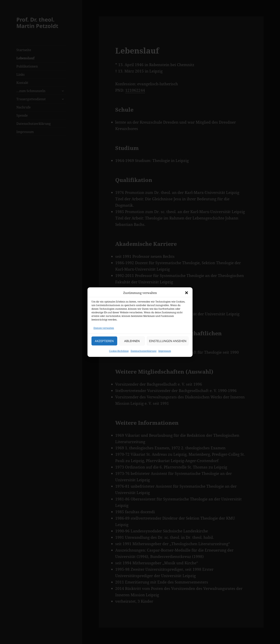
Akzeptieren (104, 341)
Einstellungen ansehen (168, 341)
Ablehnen (132, 341)
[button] (187, 293)
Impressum (165, 351)
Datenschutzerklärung (143, 351)
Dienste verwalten (104, 328)
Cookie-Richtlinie (119, 351)
